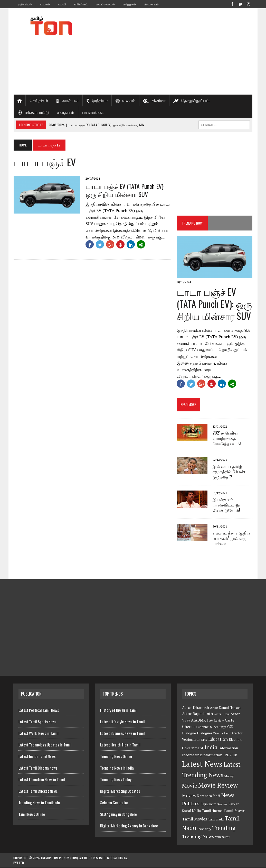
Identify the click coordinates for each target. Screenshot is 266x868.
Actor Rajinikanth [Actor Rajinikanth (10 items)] (197, 714)
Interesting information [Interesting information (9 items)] (202, 755)
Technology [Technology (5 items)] (204, 829)
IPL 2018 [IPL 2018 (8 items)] (230, 755)
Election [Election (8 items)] (235, 740)
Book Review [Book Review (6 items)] (215, 721)
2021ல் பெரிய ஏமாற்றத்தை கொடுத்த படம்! (227, 438)
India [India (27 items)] (211, 747)
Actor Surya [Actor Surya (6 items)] (222, 714)
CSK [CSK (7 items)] (230, 727)
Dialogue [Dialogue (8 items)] (189, 733)
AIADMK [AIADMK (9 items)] (198, 720)
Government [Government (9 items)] (193, 748)
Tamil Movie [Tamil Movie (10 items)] (234, 811)
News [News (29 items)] (228, 795)
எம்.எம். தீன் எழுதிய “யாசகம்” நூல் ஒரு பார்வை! (232, 538)
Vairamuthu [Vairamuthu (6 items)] (223, 837)
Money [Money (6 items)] (229, 776)
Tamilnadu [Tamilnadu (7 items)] (216, 820)
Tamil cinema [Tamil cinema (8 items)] (212, 811)
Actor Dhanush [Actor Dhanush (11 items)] (196, 707)
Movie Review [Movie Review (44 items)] (218, 785)
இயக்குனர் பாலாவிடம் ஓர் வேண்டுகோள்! (227, 505)
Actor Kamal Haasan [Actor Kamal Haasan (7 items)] (225, 708)
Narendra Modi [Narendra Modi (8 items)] (208, 796)
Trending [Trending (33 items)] (224, 828)
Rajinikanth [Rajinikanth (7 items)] (208, 804)
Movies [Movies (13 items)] (189, 796)
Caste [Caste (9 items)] (230, 720)
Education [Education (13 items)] (218, 740)
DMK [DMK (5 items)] (204, 740)
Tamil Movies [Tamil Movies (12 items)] (194, 819)
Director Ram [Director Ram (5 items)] (221, 733)
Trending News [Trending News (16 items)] (198, 836)
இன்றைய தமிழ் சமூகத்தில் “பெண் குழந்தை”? (229, 472)
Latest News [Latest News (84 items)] (202, 764)
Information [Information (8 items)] (228, 748)
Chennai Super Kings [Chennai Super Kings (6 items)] (212, 727)
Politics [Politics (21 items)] (191, 803)
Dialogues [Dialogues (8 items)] (205, 733)
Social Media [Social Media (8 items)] (191, 811)
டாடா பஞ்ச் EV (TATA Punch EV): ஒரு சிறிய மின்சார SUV (125, 190)
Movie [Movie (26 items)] (190, 786)
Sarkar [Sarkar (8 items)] (234, 804)
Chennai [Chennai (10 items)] (189, 727)
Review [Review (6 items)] (222, 804)
